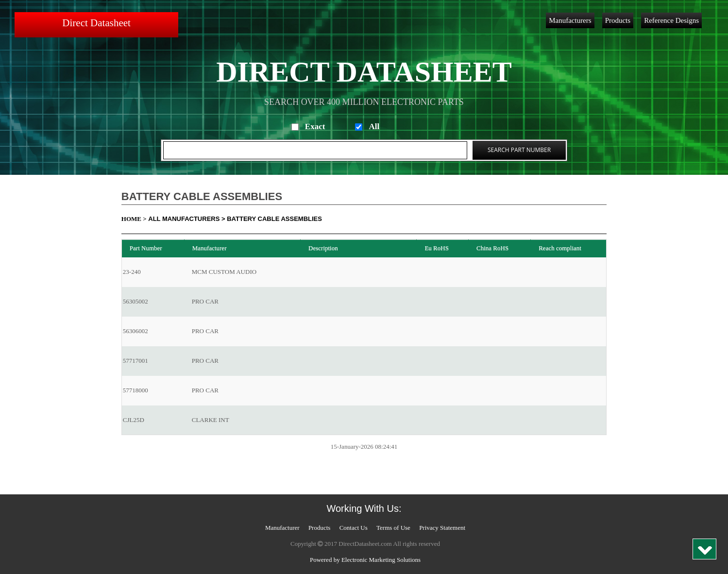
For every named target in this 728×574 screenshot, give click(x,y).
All (374, 127)
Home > (134, 219)
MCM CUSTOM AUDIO (224, 272)
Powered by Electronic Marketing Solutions (365, 560)
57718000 (135, 390)
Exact (315, 127)
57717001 (135, 361)
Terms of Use (393, 528)
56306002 (135, 331)
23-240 (132, 272)
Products (618, 20)
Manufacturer (282, 528)
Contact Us (354, 528)
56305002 (135, 301)
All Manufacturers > (186, 219)
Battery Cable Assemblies (274, 219)
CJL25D (134, 420)
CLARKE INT (211, 420)
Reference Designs (671, 20)
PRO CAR (205, 301)
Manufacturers (570, 20)
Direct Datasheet (96, 23)
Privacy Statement (442, 528)
